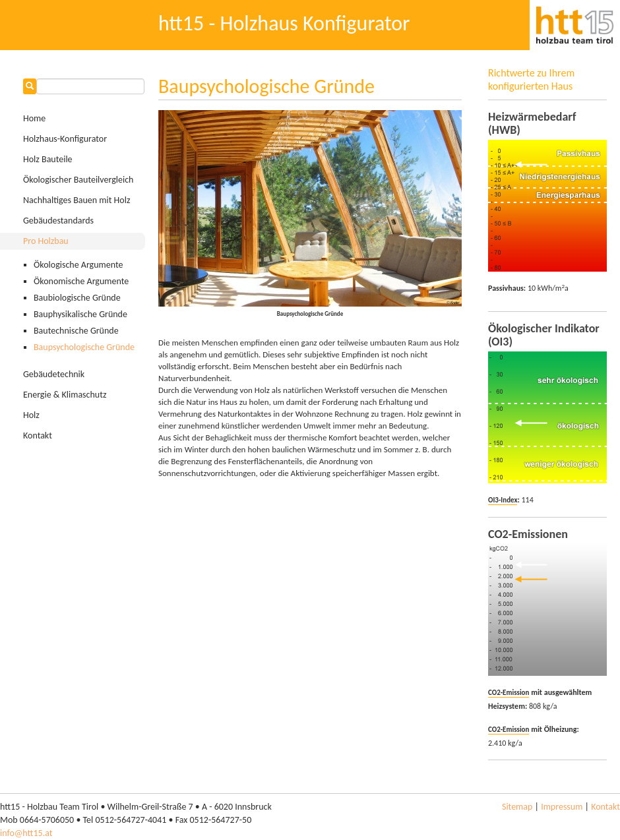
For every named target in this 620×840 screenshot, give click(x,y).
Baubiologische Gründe (77, 298)
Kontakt (38, 435)
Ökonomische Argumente (81, 281)
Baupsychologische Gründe (84, 347)
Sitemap (517, 807)
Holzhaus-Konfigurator (65, 139)
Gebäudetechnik (54, 374)
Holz (31, 415)
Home (34, 118)
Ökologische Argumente (78, 265)
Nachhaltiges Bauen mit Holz (77, 200)
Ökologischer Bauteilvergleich (78, 180)
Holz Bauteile (48, 159)
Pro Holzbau (46, 241)
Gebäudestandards (58, 221)
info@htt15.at (26, 833)
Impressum (562, 807)
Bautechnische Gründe (76, 331)
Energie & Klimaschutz (65, 395)
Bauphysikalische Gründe (80, 314)
